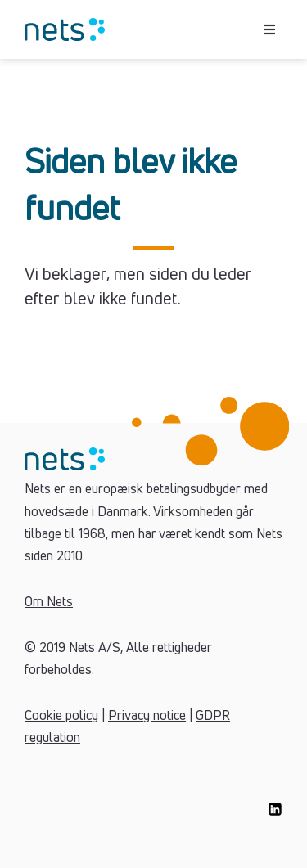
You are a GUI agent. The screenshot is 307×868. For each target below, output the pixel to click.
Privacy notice (147, 716)
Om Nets (49, 602)
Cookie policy (61, 716)
